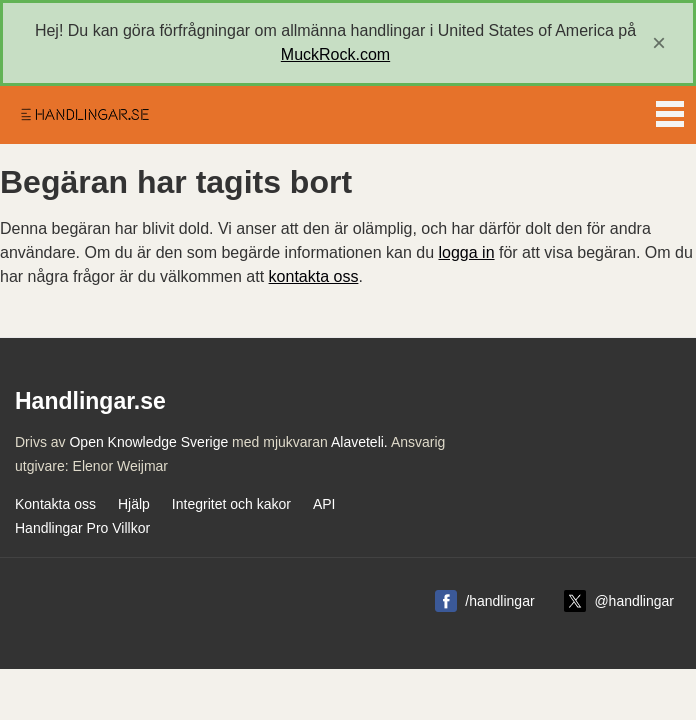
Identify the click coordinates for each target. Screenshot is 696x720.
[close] (659, 43)
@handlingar (634, 601)
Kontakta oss (55, 504)
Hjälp (134, 504)
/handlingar (499, 601)
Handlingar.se (84, 115)
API (324, 504)
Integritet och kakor (231, 504)
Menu (670, 110)
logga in (467, 252)
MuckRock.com (335, 54)
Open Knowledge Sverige (148, 442)
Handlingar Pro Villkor (82, 528)
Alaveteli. (359, 442)
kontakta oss (314, 276)
